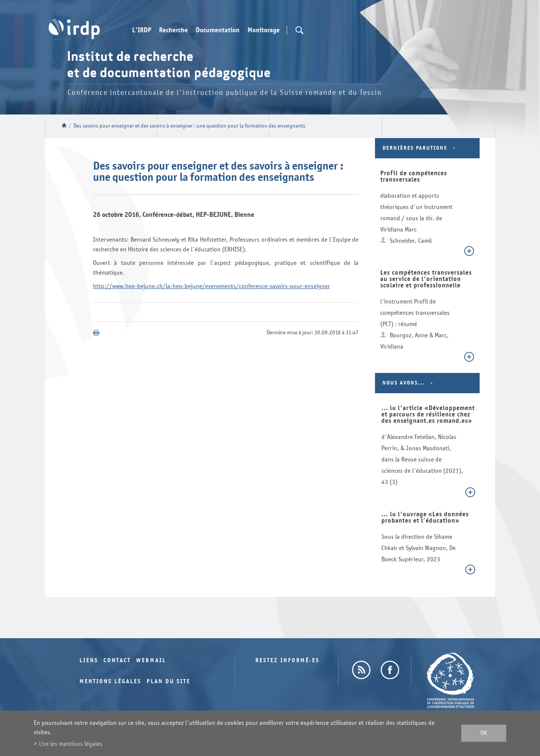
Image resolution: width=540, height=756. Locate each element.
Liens (89, 661)
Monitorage (264, 30)
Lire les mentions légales (71, 744)
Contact (117, 661)
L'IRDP (142, 30)
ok (484, 733)
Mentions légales (110, 682)
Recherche (173, 30)
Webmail (151, 661)
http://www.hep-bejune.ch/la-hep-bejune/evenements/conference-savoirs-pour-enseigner (211, 286)
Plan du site (169, 682)
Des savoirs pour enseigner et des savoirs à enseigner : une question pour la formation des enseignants (189, 126)
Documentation (218, 30)
